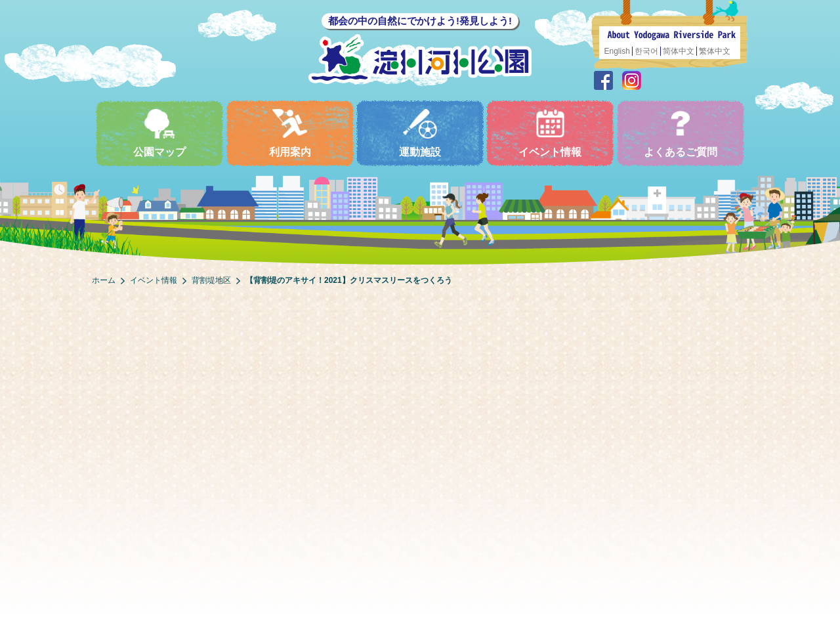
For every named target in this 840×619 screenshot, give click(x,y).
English (617, 51)
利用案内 (290, 133)
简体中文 (679, 51)
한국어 (646, 51)
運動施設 (420, 133)
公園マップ (159, 133)
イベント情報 (550, 133)
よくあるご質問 (681, 133)
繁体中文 (715, 51)
